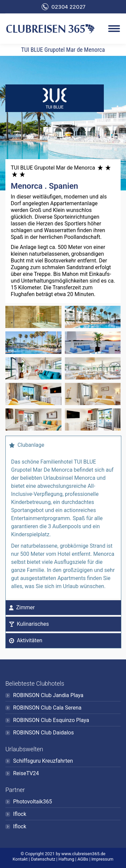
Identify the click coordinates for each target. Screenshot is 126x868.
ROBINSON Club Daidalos (44, 733)
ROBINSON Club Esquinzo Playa (51, 720)
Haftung (66, 859)
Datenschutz (43, 859)
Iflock (20, 814)
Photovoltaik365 (33, 802)
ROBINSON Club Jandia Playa (48, 695)
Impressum (102, 859)
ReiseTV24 (26, 773)
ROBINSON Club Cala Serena (47, 708)
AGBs (83, 859)
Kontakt (20, 859)
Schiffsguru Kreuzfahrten (43, 761)
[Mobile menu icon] (114, 29)
